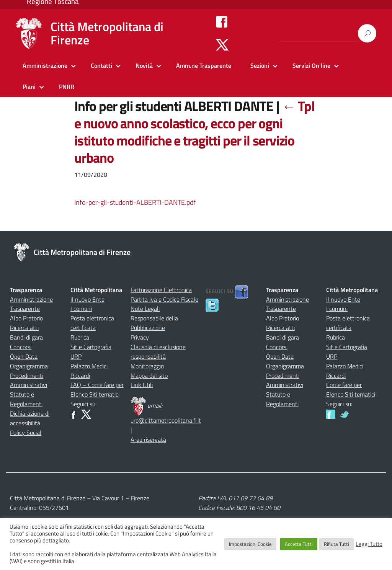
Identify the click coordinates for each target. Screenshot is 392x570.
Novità (144, 65)
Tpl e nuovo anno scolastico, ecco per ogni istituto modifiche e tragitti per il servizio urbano (194, 132)
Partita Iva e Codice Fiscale (164, 299)
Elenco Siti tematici (95, 394)
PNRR (67, 87)
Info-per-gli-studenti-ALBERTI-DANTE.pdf (135, 202)
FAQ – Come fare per (97, 385)
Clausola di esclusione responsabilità (158, 352)
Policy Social (26, 433)
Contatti (101, 65)
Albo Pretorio (26, 318)
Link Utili (142, 385)
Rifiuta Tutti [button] (336, 544)
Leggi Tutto (369, 544)
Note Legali (145, 309)
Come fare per (344, 385)
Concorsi (21, 347)
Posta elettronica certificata (92, 323)
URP (76, 356)
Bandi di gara (26, 337)
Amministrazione (45, 65)
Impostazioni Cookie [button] (250, 544)
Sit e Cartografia (91, 347)
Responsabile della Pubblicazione (154, 323)
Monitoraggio (147, 366)
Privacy (140, 337)
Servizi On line (311, 65)
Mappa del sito (149, 376)
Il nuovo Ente (87, 299)
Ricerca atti (24, 328)
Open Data (24, 356)
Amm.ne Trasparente (204, 65)
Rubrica (80, 337)
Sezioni (260, 65)
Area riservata (148, 439)
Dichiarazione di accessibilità (30, 418)
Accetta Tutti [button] (299, 544)
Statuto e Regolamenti (26, 399)
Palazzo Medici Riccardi (89, 371)
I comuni (81, 309)
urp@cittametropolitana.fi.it (166, 420)
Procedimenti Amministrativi (29, 380)
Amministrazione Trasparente (31, 304)
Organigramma (29, 366)
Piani (29, 87)
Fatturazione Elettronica (161, 290)
